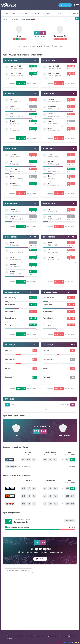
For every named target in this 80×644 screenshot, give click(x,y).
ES (77, 643)
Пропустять (32, 87)
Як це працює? (40, 636)
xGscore (6, 19)
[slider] (21, 72)
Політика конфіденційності (68, 636)
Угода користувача (52, 636)
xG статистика (19, 46)
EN (60, 643)
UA (65, 643)
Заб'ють (12, 87)
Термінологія (29, 636)
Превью (30, 46)
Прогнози (10, 636)
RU (71, 643)
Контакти (10, 639)
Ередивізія (15, 19)
